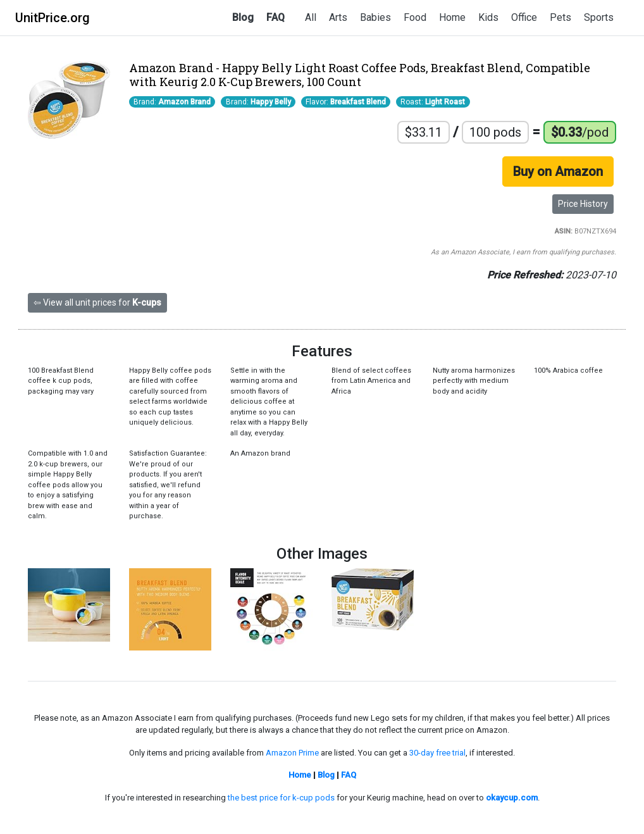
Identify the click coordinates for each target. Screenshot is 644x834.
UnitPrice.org (53, 18)
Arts (338, 17)
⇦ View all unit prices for (97, 302)
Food (415, 17)
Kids (488, 17)
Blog (243, 17)
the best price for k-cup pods (281, 798)
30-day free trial (437, 753)
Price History (583, 204)
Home (452, 17)
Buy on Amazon (558, 171)
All (311, 17)
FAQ (276, 17)
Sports (599, 17)
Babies (375, 17)
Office (524, 17)
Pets (560, 17)
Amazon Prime (292, 753)
